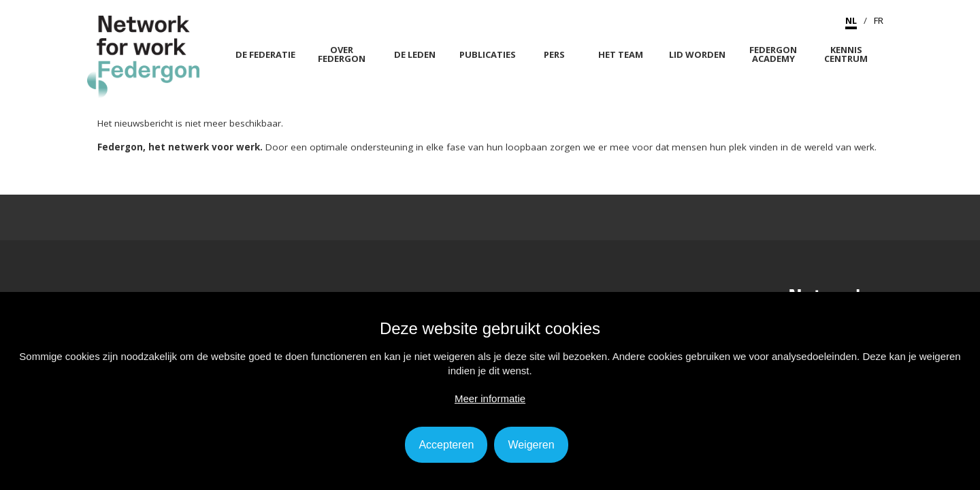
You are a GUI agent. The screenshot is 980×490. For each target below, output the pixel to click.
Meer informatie (490, 398)
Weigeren (531, 445)
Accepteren (446, 445)
